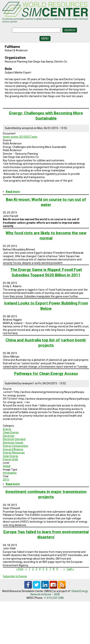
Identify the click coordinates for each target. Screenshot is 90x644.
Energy (7, 429)
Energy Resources (14, 453)
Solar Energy (11, 456)
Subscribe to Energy (15, 576)
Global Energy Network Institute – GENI (59, 593)
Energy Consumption (16, 446)
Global (7, 466)
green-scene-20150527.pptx (20, 137)
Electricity (9, 436)
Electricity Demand (14, 439)
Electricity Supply (13, 443)
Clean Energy (11, 432)
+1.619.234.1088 (54, 598)
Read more (13, 192)
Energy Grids (10, 459)
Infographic (10, 473)
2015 (6, 480)
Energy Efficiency (13, 449)
